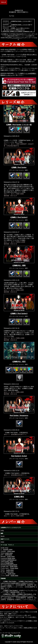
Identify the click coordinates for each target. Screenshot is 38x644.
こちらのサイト (17, 38)
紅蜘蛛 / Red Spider (19, 167)
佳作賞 (13, 592)
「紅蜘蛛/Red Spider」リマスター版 (20, 21)
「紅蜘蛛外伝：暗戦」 (9, 594)
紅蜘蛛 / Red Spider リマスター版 (19, 125)
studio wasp (11, 551)
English (17, 10)
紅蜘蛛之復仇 (19, 497)
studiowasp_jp (12, 560)
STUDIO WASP (12, 565)
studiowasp (9, 555)
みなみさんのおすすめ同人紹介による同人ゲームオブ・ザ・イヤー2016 (18, 596)
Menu (3, 2)
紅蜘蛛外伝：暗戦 (19, 265)
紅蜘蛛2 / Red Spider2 (19, 217)
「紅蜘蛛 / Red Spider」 (10, 581)
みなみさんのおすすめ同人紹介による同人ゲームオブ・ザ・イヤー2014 (19, 583)
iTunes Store (14, 568)
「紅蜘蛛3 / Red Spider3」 (25, 594)
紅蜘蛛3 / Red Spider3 (19, 313)
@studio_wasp (8, 549)
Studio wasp (11, 558)
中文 (22, 10)
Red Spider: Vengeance (19, 415)
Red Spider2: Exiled (19, 456)
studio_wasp (9, 562)
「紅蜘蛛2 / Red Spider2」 (26, 581)
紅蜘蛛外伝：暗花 (19, 362)
